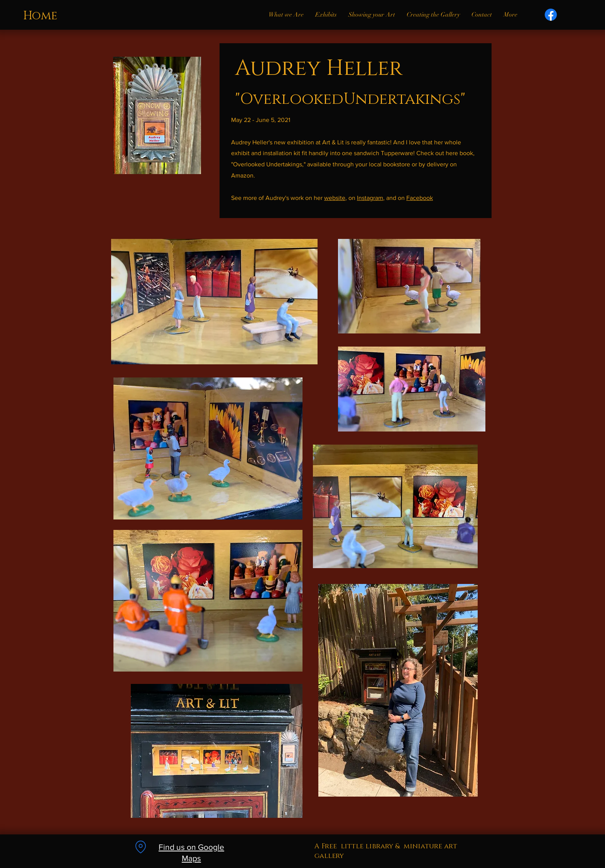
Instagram (370, 198)
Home (40, 16)
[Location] (140, 847)
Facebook (420, 198)
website (335, 198)
